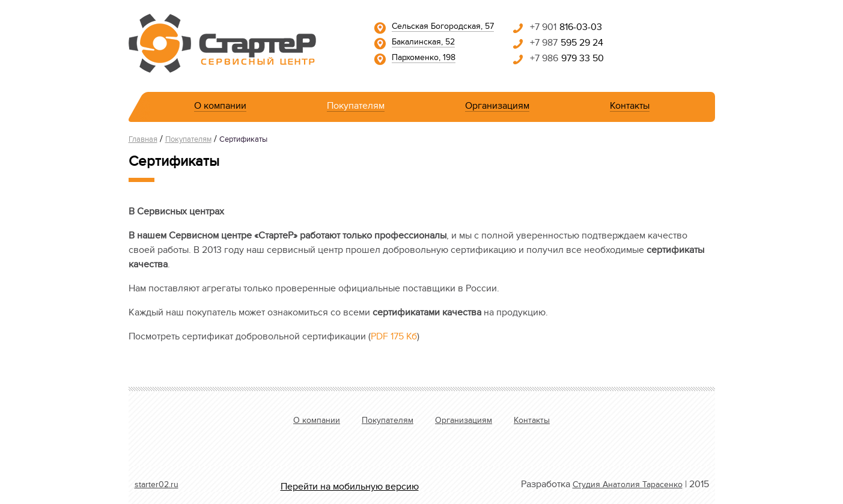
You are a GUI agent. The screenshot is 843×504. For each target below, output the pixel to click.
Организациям (497, 108)
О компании (220, 108)
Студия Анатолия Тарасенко (628, 486)
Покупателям (356, 108)
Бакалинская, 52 (423, 43)
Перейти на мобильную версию (350, 488)
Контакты (630, 108)
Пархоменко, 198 (424, 59)
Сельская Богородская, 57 (443, 28)
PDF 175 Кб (394, 338)
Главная (143, 141)
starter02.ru (157, 486)
